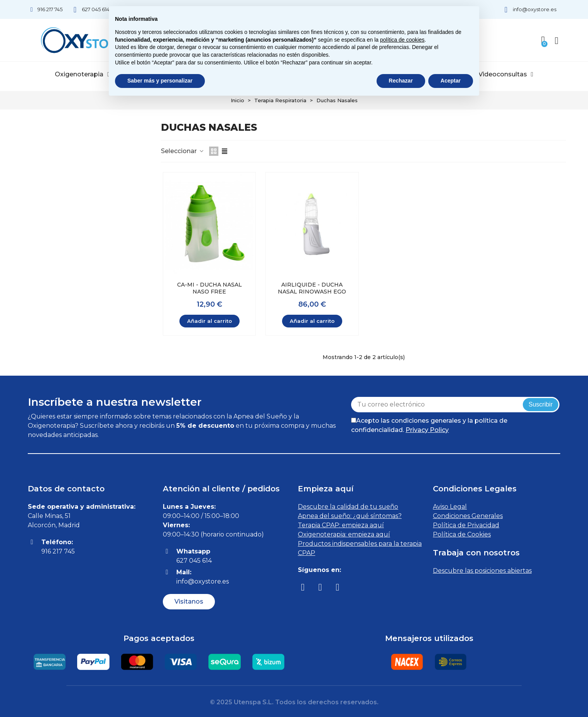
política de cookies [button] (402, 40)
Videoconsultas (506, 74)
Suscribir (541, 404)
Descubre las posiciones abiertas (482, 571)
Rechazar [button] (401, 81)
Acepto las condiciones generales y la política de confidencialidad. (429, 425)
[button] (189, 602)
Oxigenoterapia (82, 74)
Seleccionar (183, 151)
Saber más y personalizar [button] (160, 81)
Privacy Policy (427, 430)
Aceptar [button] (451, 81)
